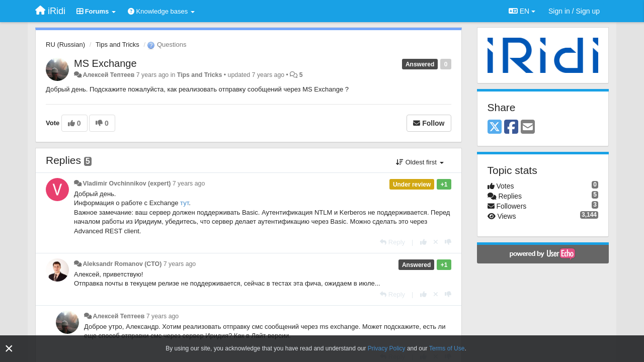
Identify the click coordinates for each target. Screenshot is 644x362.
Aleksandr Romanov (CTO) (122, 264)
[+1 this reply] (423, 242)
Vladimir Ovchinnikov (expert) (127, 184)
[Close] (9, 349)
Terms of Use (447, 348)
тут (184, 203)
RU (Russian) (65, 44)
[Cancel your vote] (436, 242)
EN (522, 11)
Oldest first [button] (420, 162)
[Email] (528, 127)
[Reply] (392, 242)
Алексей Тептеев (108, 75)
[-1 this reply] (448, 242)
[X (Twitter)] (495, 127)
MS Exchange (105, 63)
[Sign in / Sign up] (574, 11)
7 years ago (189, 184)
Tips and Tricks (117, 44)
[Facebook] (511, 127)
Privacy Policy (387, 348)
